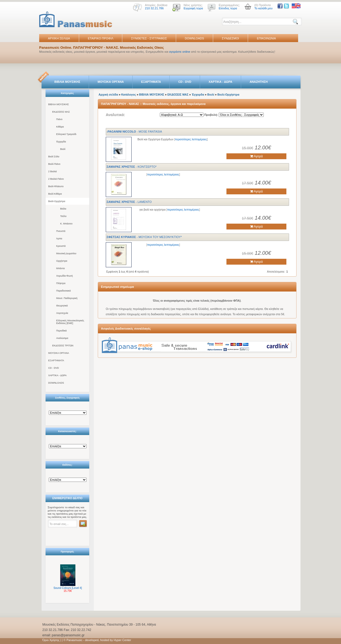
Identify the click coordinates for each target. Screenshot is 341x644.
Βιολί (63, 149)
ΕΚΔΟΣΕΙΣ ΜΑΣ (61, 112)
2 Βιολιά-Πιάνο (56, 179)
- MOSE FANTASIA (134, 132)
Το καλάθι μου (263, 8)
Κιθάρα (60, 127)
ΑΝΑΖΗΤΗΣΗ (259, 82)
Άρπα (59, 239)
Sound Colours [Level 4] (68, 588)
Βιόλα (63, 209)
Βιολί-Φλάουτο (56, 186)
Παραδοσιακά (63, 291)
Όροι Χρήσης (51, 640)
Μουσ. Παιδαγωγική (67, 298)
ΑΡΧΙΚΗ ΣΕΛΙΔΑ (59, 38)
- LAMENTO (129, 202)
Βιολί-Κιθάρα (55, 194)
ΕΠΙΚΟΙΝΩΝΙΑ (266, 38)
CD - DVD (185, 82)
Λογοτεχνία (62, 313)
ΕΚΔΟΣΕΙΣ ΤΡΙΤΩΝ (63, 346)
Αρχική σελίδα (108, 95)
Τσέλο (63, 216)
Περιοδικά (61, 331)
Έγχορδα (61, 142)
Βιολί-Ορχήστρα (57, 201)
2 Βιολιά (52, 171)
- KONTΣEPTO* (132, 167)
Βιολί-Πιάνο (54, 164)
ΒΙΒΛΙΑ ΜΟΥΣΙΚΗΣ (67, 82)
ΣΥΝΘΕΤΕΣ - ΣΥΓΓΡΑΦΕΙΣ (149, 38)
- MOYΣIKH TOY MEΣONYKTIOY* (144, 237)
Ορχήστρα (62, 261)
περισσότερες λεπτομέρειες (191, 139)
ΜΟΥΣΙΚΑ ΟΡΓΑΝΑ (111, 82)
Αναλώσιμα (62, 338)
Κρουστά (61, 246)
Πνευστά (61, 231)
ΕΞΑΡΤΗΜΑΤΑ (151, 82)
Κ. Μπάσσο (66, 224)
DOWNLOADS (194, 38)
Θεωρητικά (62, 306)
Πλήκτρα (61, 283)
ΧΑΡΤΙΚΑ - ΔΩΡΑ (220, 82)
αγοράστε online (180, 52)
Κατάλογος (129, 95)
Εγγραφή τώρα (193, 8)
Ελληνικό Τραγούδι (66, 134)
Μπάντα (60, 268)
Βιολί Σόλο (54, 157)
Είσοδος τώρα (228, 8)
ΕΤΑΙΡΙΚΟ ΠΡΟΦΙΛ (101, 38)
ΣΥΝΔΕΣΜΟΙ (230, 38)
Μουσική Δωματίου (66, 253)
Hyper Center (122, 640)
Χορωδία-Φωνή (64, 276)
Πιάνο (59, 119)
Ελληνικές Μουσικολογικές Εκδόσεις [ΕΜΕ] (70, 322)
